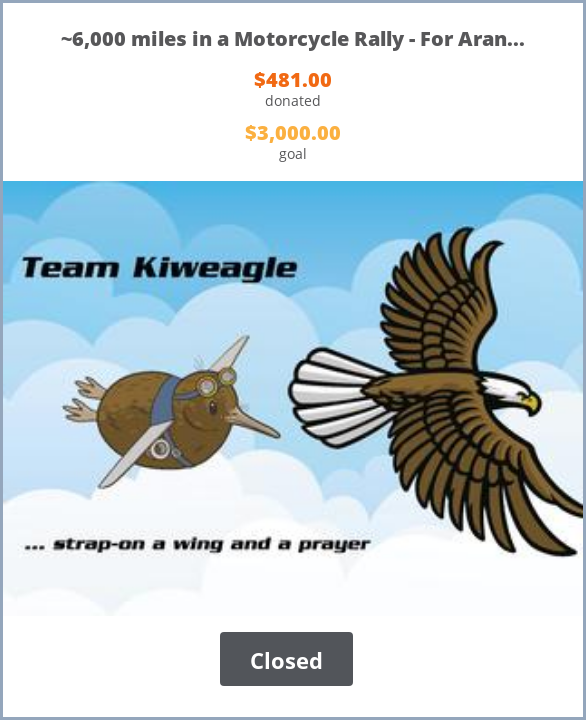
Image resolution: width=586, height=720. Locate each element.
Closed (286, 660)
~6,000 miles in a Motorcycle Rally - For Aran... (293, 38)
